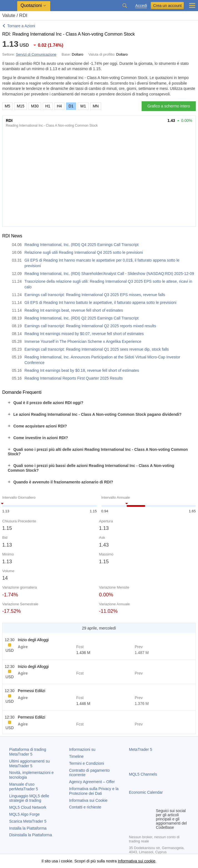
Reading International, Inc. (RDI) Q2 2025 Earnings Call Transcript (82, 318)
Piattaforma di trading (28, 752)
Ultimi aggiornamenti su (29, 764)
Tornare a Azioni (21, 26)
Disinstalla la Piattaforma (31, 835)
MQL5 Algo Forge (24, 814)
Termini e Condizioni (87, 763)
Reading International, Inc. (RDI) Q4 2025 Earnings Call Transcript (82, 245)
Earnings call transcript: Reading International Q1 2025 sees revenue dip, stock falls (97, 349)
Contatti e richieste (85, 807)
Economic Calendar (146, 792)
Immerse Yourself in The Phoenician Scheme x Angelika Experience (83, 341)
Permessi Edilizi (32, 691)
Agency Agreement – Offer (92, 782)
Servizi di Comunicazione (36, 54)
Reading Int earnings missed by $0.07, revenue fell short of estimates (84, 334)
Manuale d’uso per (24, 787)
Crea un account (167, 6)
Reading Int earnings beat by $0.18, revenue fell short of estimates (82, 370)
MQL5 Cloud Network (28, 807)
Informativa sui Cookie (88, 800)
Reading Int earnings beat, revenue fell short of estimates (74, 310)
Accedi (141, 6)
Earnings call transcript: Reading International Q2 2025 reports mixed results (90, 326)
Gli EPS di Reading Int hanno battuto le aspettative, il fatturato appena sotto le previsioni (100, 303)
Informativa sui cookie (136, 861)
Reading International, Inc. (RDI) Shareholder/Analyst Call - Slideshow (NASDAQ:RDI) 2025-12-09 (109, 274)
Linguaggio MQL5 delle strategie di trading (29, 798)
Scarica (28, 821)
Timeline (76, 756)
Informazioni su (82, 749)
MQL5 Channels (143, 774)
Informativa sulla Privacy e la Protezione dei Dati (94, 791)
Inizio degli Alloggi (33, 640)
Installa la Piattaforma (28, 828)
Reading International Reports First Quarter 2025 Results (74, 378)
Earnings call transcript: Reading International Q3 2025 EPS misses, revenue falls (95, 295)
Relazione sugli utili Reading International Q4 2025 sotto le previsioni (84, 252)
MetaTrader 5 (141, 749)
